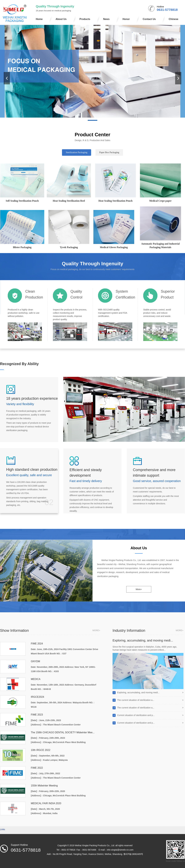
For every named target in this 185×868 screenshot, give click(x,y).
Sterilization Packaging (77, 152)
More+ (139, 589)
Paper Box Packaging (109, 152)
